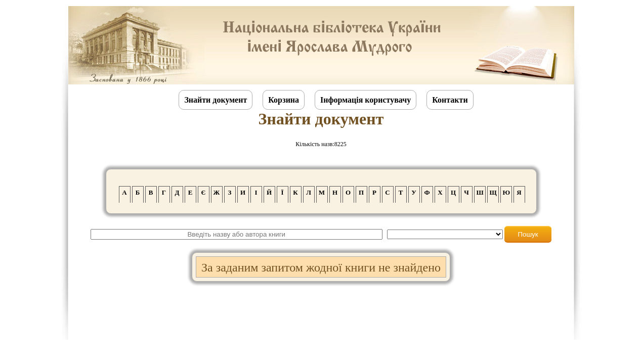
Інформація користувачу (366, 100)
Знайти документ (216, 100)
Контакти (450, 100)
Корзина (284, 100)
